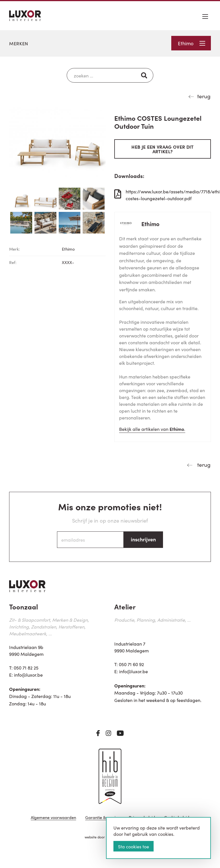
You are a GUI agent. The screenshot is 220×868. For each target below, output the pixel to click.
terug (204, 96)
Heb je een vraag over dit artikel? (162, 149)
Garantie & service (102, 818)
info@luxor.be (28, 675)
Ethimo (192, 43)
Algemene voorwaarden (53, 818)
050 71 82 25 (26, 668)
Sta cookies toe (134, 846)
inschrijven (143, 539)
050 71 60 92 (131, 664)
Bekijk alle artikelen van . (152, 429)
